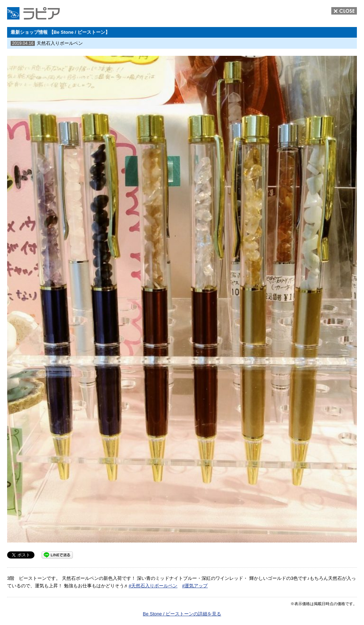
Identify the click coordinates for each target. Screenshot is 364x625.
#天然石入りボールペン (153, 586)
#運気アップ (195, 586)
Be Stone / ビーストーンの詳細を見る (182, 614)
